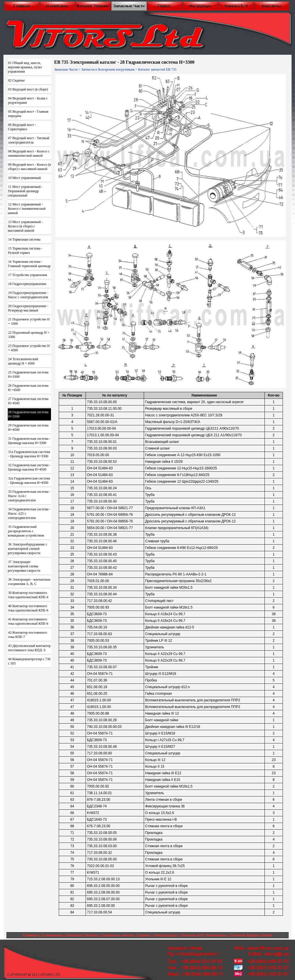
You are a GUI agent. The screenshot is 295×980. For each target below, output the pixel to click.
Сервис (144, 935)
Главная (30, 935)
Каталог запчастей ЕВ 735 (157, 69)
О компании (52, 935)
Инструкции (166, 935)
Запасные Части (66, 69)
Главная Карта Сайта (251, 935)
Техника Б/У (192, 935)
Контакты (217, 935)
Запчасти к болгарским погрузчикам (108, 69)
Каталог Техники (83, 935)
